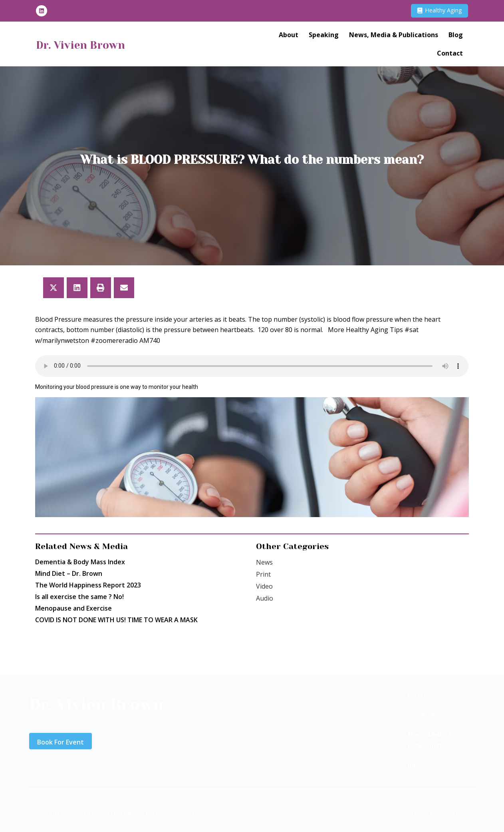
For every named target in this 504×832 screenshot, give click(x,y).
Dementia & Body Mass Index (80, 562)
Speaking (324, 36)
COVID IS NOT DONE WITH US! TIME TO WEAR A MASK (116, 620)
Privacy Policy (395, 812)
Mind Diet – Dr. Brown (69, 573)
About (289, 36)
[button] (54, 288)
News (264, 562)
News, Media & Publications (394, 36)
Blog (456, 36)
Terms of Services (448, 812)
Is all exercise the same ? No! (79, 597)
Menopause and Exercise (73, 608)
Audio (265, 598)
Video (264, 586)
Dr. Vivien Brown (94, 46)
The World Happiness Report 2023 (88, 585)
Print (263, 574)
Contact (450, 55)
